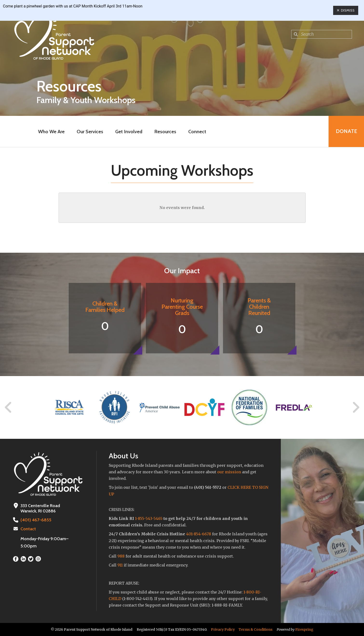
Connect (197, 132)
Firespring (304, 629)
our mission (229, 472)
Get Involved (129, 132)
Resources (165, 132)
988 (121, 556)
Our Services (90, 132)
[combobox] (322, 34)
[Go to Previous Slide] (8, 407)
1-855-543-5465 (149, 518)
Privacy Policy (223, 629)
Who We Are (51, 132)
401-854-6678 (199, 534)
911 (120, 565)
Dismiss (346, 10)
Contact (28, 529)
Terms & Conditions (256, 629)
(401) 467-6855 (35, 520)
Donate (346, 131)
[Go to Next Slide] (356, 407)
